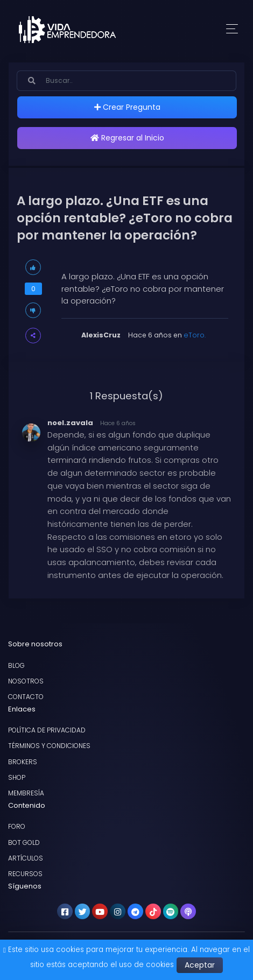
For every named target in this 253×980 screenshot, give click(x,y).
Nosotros (26, 681)
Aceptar (200, 965)
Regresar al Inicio (127, 138)
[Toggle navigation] (232, 30)
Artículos (26, 858)
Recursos (25, 874)
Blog (16, 665)
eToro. (195, 335)
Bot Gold (24, 842)
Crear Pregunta (127, 107)
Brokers (23, 762)
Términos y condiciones (49, 746)
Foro (17, 826)
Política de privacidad (47, 730)
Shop (17, 777)
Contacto (26, 697)
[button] (33, 336)
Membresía (26, 793)
